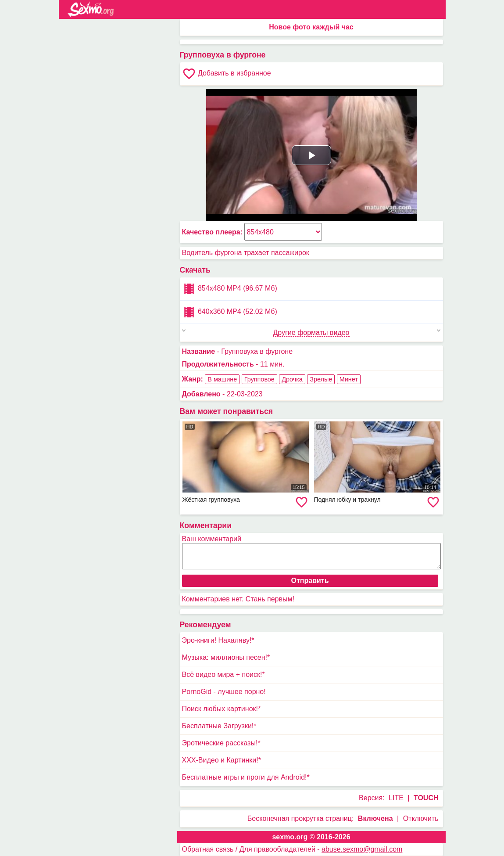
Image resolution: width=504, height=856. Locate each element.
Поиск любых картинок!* (222, 709)
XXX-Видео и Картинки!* (222, 760)
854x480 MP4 (230, 289)
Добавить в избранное (227, 74)
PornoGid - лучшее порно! (224, 692)
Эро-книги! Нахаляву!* (218, 640)
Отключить (421, 818)
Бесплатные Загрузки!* (219, 726)
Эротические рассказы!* (221, 743)
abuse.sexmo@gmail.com (362, 849)
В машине (222, 379)
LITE (396, 798)
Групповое (259, 379)
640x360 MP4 (230, 312)
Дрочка (292, 379)
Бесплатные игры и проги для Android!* (246, 777)
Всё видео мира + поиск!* (223, 674)
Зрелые (321, 379)
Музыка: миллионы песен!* (226, 657)
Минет (349, 379)
